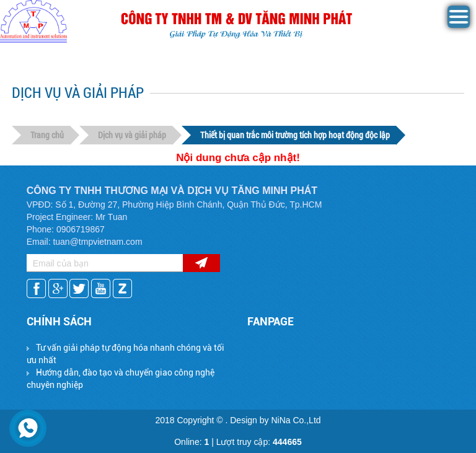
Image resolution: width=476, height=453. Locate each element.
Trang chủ (47, 135)
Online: (192, 442)
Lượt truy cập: (259, 442)
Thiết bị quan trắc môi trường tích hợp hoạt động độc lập (295, 135)
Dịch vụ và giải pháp (132, 135)
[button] (459, 25)
